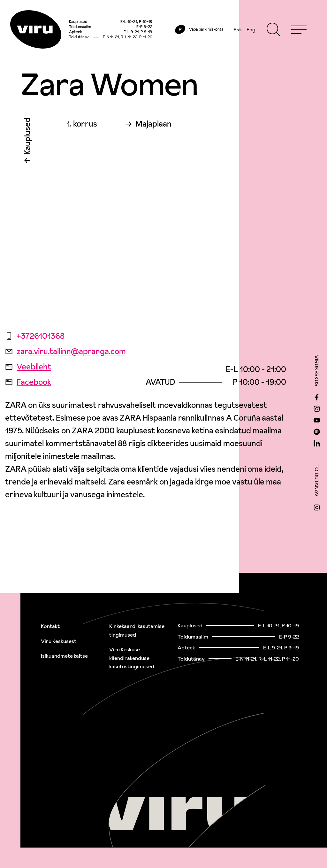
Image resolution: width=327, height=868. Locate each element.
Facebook (28, 382)
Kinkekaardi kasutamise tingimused (137, 630)
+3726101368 (35, 336)
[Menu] (299, 29)
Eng (251, 29)
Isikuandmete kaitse (64, 656)
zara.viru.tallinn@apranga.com (65, 351)
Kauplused (27, 138)
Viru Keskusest (59, 641)
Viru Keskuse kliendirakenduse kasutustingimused (132, 658)
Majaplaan (153, 124)
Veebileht (28, 367)
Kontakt (50, 626)
